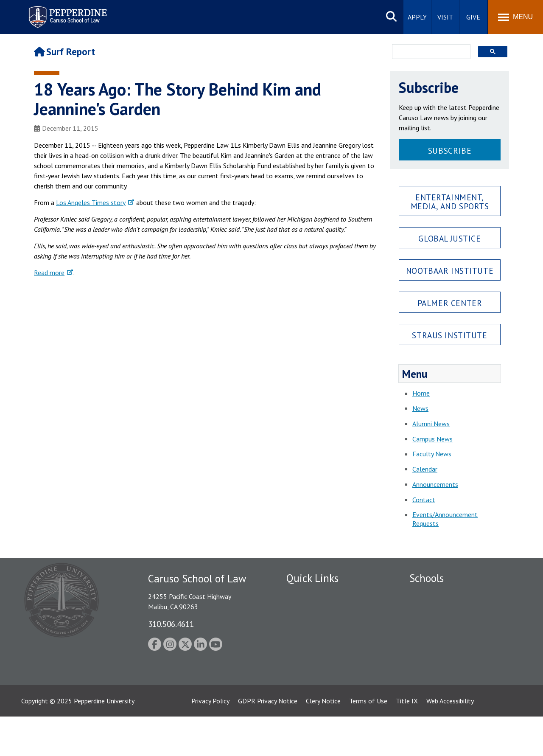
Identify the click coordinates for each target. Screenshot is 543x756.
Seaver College (431, 594)
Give (473, 17)
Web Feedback (306, 706)
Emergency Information (320, 624)
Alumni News (431, 424)
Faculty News (432, 454)
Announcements (435, 484)
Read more (49, 273)
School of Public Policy (442, 662)
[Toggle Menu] (515, 17)
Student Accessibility (316, 609)
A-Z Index (300, 691)
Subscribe (450, 150)
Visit (445, 17)
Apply (417, 17)
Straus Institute (449, 335)
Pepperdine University (104, 740)
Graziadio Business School (446, 624)
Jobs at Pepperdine (313, 638)
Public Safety (305, 594)
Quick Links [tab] (312, 578)
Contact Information (316, 653)
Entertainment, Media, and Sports (450, 202)
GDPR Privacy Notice (268, 740)
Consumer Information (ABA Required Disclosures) (326, 673)
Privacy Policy (210, 740)
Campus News (432, 439)
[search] (429, 52)
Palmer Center (450, 303)
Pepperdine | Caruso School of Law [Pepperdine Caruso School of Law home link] (66, 12)
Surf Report (64, 52)
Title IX (407, 740)
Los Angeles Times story (91, 202)
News (420, 408)
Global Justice (449, 238)
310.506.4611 (171, 624)
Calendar (425, 469)
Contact (424, 500)
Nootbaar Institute (450, 271)
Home (421, 393)
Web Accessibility (450, 740)
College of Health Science (446, 677)
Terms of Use (368, 740)
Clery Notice (323, 740)
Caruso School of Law (441, 609)
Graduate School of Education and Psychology (458, 643)
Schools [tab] (427, 578)
